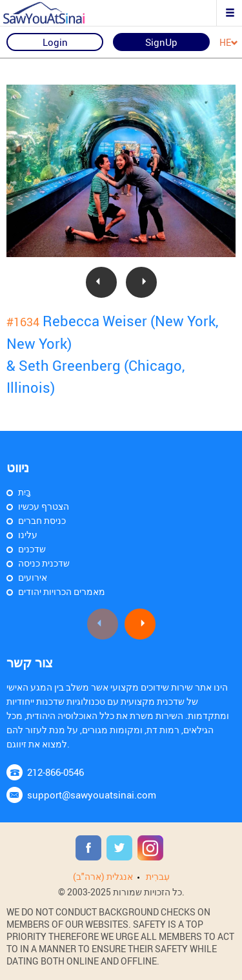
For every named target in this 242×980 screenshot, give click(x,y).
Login (55, 42)
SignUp (161, 42)
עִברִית (158, 876)
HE (229, 43)
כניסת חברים (42, 520)
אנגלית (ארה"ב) (103, 876)
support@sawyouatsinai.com (92, 795)
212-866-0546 (55, 772)
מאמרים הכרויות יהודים (62, 591)
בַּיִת (25, 492)
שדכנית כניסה (44, 563)
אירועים (33, 577)
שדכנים (32, 549)
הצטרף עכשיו (44, 506)
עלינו (28, 535)
